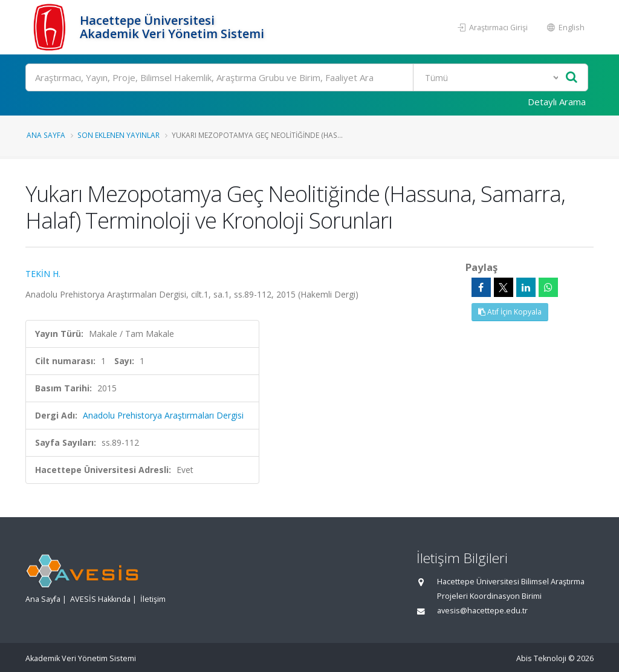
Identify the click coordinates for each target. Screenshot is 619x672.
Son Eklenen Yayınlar (118, 135)
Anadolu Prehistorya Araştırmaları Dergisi (163, 415)
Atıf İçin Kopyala (510, 312)
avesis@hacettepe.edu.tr (482, 611)
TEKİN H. (43, 274)
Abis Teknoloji (541, 658)
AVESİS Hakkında (100, 599)
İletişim (153, 599)
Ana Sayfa (46, 135)
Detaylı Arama (557, 102)
